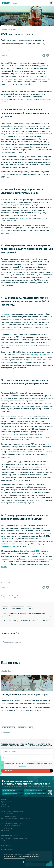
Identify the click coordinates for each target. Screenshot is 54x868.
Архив (3, 841)
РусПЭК (5, 620)
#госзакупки (23, 728)
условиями (23, 766)
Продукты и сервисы (8, 802)
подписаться (28, 771)
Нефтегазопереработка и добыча (14, 823)
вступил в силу (22, 63)
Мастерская (5, 807)
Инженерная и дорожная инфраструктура (17, 819)
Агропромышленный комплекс (14, 811)
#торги (32, 728)
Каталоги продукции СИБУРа (10, 836)
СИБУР (5, 608)
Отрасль (4, 809)
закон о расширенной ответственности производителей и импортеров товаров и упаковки (24, 614)
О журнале (5, 843)
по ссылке (24, 218)
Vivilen (3, 539)
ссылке (4, 567)
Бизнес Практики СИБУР (28, 620)
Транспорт (7, 831)
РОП (29, 608)
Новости (4, 799)
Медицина (7, 821)
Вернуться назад (7, 26)
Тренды (4, 804)
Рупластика (44, 620)
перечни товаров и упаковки (38, 355)
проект (32, 259)
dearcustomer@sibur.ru (8, 850)
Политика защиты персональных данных (14, 838)
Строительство (9, 828)
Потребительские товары (12, 826)
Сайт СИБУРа (5, 845)
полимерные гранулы (9, 547)
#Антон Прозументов (10, 728)
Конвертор (5, 314)
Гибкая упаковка (9, 814)
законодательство (18, 608)
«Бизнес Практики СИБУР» (30, 551)
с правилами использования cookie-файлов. (21, 857)
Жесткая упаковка (10, 816)
